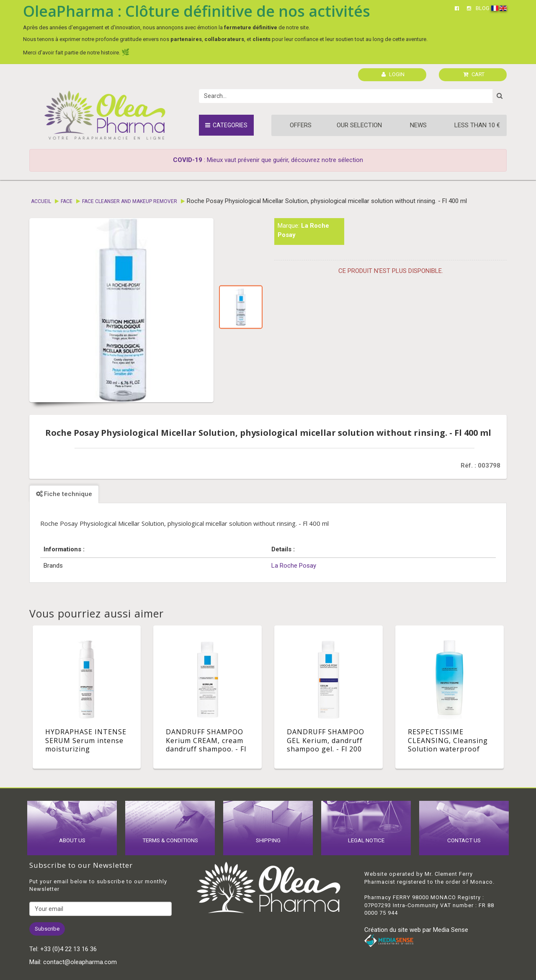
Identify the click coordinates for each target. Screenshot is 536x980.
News (418, 125)
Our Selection (359, 125)
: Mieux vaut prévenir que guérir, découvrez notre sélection (268, 160)
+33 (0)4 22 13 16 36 (68, 949)
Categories (226, 125)
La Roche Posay (294, 566)
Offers (301, 125)
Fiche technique (64, 494)
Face (67, 201)
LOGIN (393, 74)
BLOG (483, 8)
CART (474, 74)
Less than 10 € (477, 125)
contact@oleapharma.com (80, 962)
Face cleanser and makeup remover (130, 201)
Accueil (41, 201)
